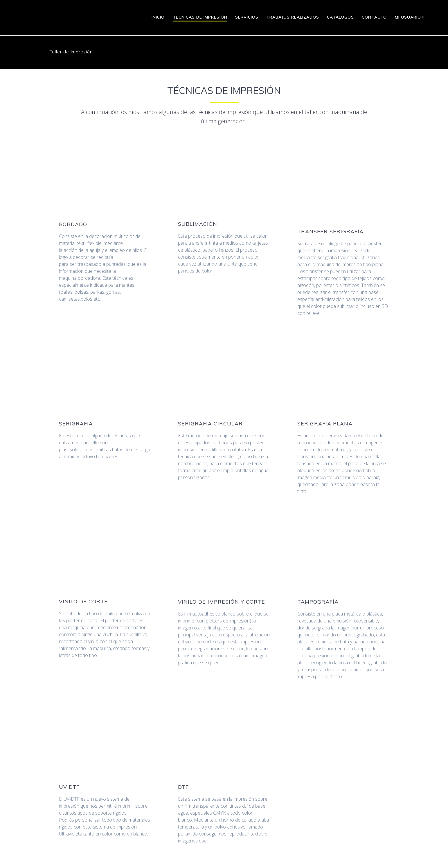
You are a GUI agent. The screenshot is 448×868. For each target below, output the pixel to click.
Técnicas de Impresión (200, 17)
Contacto (374, 17)
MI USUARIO (408, 17)
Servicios (247, 17)
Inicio (158, 17)
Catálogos (340, 17)
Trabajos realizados (293, 17)
